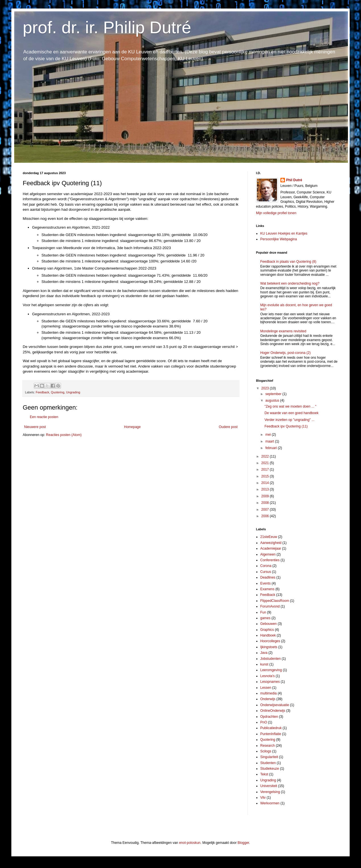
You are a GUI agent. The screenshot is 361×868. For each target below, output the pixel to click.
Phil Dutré (294, 180)
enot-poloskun (190, 843)
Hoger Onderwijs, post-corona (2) (285, 353)
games (265, 618)
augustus (273, 400)
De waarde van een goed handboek (291, 413)
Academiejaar (271, 548)
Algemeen (268, 554)
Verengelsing (270, 792)
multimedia (268, 693)
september (274, 394)
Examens (267, 589)
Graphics (267, 630)
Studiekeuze (270, 769)
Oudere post (228, 427)
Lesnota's (267, 676)
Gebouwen (268, 624)
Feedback (42, 392)
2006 (266, 516)
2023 (266, 388)
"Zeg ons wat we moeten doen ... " (290, 406)
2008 (266, 503)
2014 (266, 483)
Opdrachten (269, 717)
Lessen (266, 688)
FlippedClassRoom (275, 601)
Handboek (268, 635)
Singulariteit (269, 757)
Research (267, 746)
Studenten (268, 763)
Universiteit (269, 786)
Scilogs (266, 751)
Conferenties (270, 560)
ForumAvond (270, 606)
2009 (266, 496)
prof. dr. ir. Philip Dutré (107, 27)
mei (269, 435)
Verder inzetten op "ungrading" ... (289, 420)
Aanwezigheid (271, 543)
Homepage (132, 427)
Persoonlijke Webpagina (279, 239)
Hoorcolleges (270, 641)
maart (270, 441)
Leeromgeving (271, 670)
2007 (266, 510)
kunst (264, 664)
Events (265, 583)
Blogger (243, 843)
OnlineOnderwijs (273, 711)
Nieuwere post (35, 427)
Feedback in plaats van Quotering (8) (288, 262)
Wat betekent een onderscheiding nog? (290, 283)
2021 (266, 463)
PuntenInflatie (271, 734)
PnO (264, 722)
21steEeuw (269, 537)
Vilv (263, 798)
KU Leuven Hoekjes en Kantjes (284, 233)
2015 (266, 476)
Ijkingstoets (269, 647)
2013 (266, 489)
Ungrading (73, 392)
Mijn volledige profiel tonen (276, 213)
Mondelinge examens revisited (283, 331)
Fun (263, 612)
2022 (266, 456)
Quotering (57, 392)
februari (272, 448)
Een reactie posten (44, 417)
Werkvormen (270, 803)
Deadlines (268, 577)
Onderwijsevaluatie (275, 705)
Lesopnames (270, 682)
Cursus (266, 572)
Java (264, 653)
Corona (266, 566)
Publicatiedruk (271, 728)
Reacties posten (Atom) (64, 435)
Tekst (264, 774)
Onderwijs (268, 699)
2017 (266, 470)
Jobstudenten (270, 659)
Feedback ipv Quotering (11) (286, 426)
